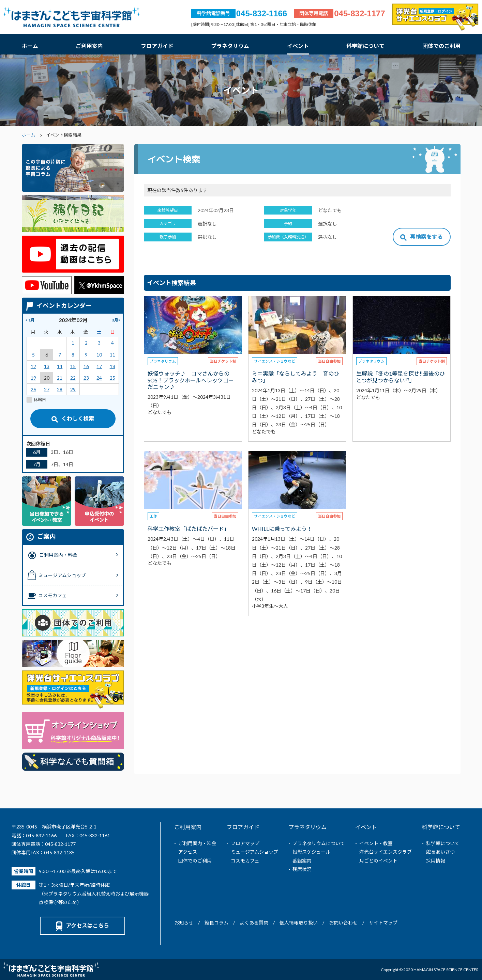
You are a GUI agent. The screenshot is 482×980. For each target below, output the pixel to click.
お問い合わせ (343, 923)
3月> (116, 320)
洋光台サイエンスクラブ (386, 852)
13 (47, 366)
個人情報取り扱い (299, 923)
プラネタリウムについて (319, 843)
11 (112, 355)
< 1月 (30, 320)
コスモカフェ (245, 861)
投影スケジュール (311, 852)
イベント (298, 46)
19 (33, 378)
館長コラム (216, 923)
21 (60, 378)
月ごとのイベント (378, 861)
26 (33, 389)
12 (33, 366)
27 (47, 389)
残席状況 (302, 869)
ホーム (30, 46)
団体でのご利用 (441, 46)
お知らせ (184, 923)
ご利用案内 (89, 46)
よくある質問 (254, 923)
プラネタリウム (230, 46)
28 (60, 389)
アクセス (188, 852)
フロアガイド (157, 46)
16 (86, 366)
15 (73, 366)
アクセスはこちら (82, 925)
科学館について (365, 46)
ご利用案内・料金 (197, 843)
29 (73, 389)
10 (99, 355)
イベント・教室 (376, 843)
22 (73, 378)
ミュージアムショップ (254, 852)
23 (86, 378)
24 (99, 378)
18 (112, 366)
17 (99, 366)
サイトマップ (383, 923)
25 (112, 378)
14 (60, 366)
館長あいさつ (440, 852)
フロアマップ (245, 843)
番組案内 (302, 861)
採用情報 (436, 861)
